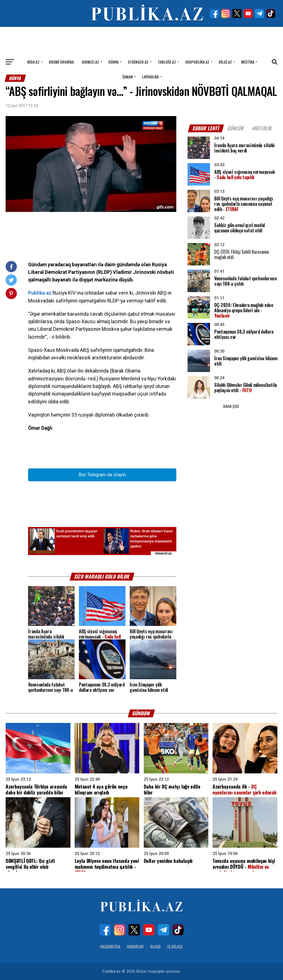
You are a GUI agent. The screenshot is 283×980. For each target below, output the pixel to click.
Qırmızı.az (90, 62)
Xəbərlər (135, 947)
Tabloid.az (167, 62)
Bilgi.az (225, 62)
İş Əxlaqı (175, 947)
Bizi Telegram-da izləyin (102, 475)
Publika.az (40, 293)
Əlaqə (155, 947)
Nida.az (33, 62)
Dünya (113, 62)
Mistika (248, 62)
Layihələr (150, 77)
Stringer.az (138, 62)
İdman (128, 77)
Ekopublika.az (197, 62)
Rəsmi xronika (61, 62)
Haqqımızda (110, 947)
